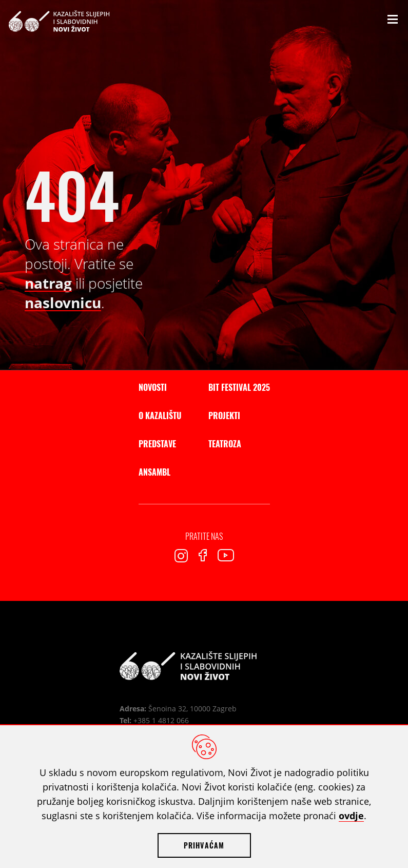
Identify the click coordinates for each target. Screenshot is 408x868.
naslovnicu (63, 303)
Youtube (226, 555)
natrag (48, 283)
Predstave (157, 444)
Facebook (203, 555)
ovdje (351, 816)
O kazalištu (160, 416)
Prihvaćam (204, 845)
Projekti (224, 416)
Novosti (153, 387)
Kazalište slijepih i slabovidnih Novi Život (59, 21)
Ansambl (154, 472)
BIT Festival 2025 (239, 387)
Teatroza (225, 444)
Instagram (181, 556)
